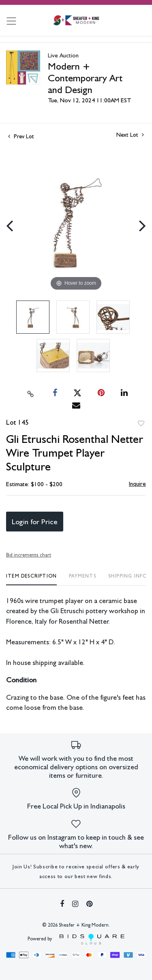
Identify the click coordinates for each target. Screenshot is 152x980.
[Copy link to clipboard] (30, 393)
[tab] (31, 579)
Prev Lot (21, 136)
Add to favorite (141, 423)
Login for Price (35, 522)
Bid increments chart (29, 555)
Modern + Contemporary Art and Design (85, 78)
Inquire (137, 484)
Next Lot (130, 135)
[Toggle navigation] (11, 21)
